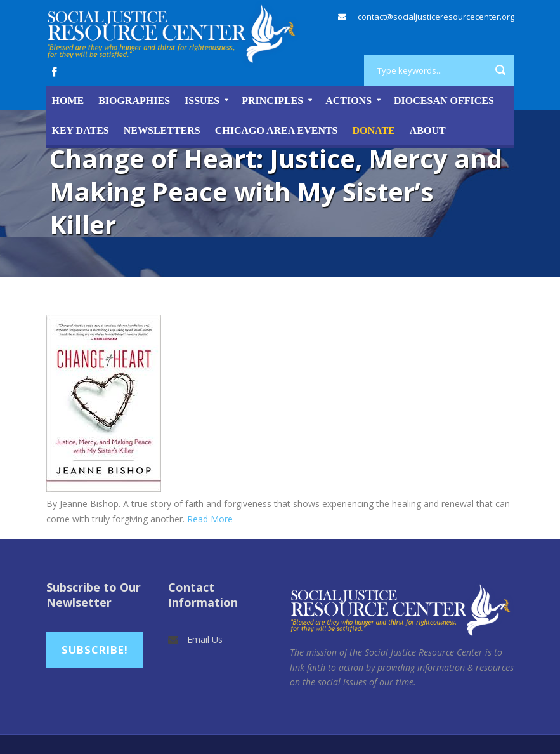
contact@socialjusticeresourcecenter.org (436, 17)
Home (68, 101)
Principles (272, 101)
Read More (210, 519)
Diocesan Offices (444, 101)
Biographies (134, 101)
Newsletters (162, 130)
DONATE (374, 130)
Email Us (205, 639)
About (428, 130)
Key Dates (81, 130)
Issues (202, 101)
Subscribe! (95, 650)
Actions (348, 101)
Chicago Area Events (277, 130)
